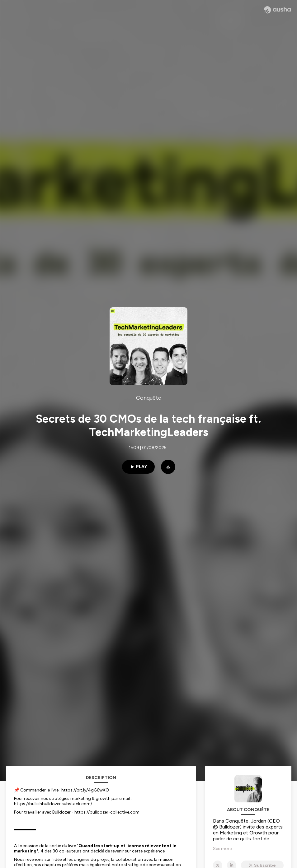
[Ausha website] (277, 10)
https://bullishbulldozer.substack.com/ (53, 804)
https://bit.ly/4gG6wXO (85, 790)
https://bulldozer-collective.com (107, 812)
